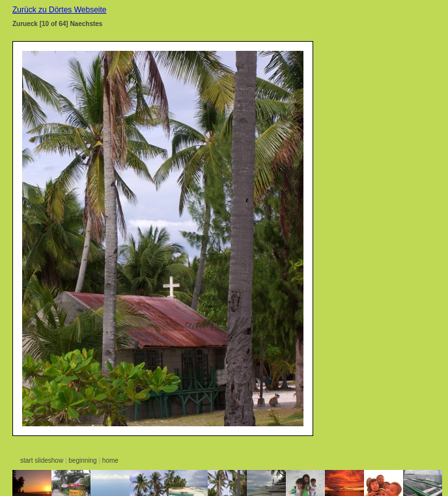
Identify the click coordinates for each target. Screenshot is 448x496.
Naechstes (86, 24)
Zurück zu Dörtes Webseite (60, 10)
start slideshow (42, 460)
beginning (82, 460)
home (110, 460)
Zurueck (25, 24)
